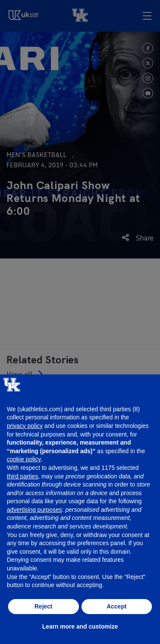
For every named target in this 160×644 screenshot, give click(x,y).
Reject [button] (44, 606)
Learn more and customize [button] (80, 626)
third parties (22, 476)
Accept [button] (117, 606)
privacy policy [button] (25, 426)
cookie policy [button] (24, 459)
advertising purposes (34, 510)
